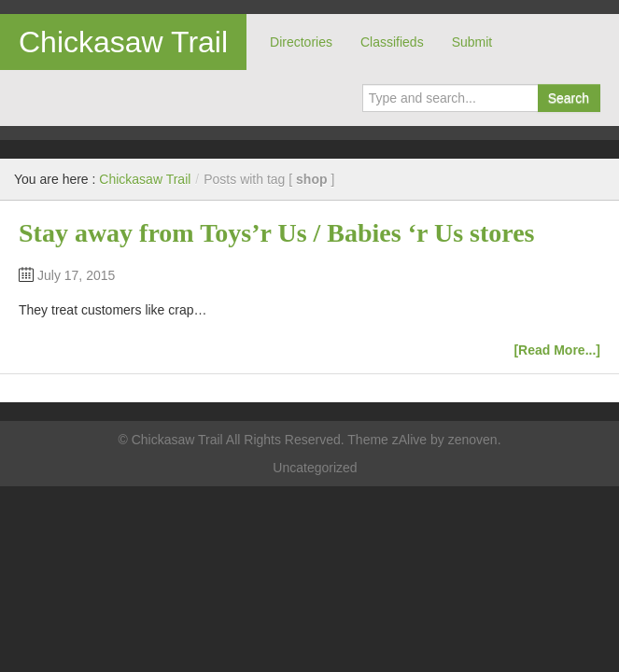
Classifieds (392, 42)
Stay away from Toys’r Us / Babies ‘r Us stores (277, 233)
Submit (472, 42)
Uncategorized (315, 468)
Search (569, 98)
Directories (301, 42)
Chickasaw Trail (123, 42)
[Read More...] (557, 350)
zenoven (473, 440)
